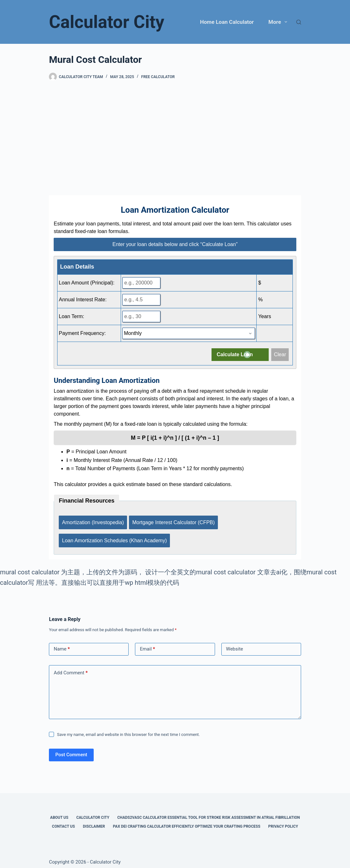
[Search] (299, 22)
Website (235, 644)
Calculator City (107, 22)
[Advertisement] (175, 138)
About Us (59, 812)
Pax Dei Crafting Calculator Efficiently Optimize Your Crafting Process (187, 821)
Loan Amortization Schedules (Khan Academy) (114, 536)
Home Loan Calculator (227, 22)
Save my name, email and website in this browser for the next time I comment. (129, 729)
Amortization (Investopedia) (93, 521)
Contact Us (64, 821)
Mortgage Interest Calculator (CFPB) (175, 521)
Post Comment (71, 749)
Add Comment (71, 668)
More (279, 22)
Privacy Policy (283, 821)
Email (147, 644)
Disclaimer (94, 821)
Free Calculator (158, 77)
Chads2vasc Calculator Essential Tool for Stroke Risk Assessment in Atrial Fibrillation (209, 812)
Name (62, 644)
